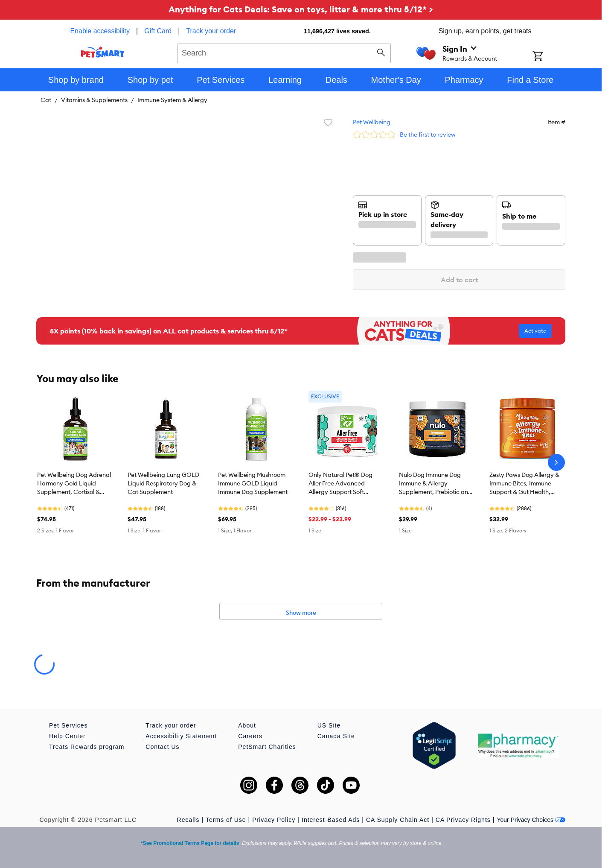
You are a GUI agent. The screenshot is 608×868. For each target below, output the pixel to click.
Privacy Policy (274, 820)
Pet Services (68, 725)
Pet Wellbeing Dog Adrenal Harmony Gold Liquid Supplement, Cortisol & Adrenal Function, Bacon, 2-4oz (75, 484)
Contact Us (162, 747)
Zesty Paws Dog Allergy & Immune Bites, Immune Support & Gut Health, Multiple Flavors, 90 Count (525, 484)
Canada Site (336, 736)
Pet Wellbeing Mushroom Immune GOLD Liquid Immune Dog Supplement (253, 483)
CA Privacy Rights (463, 820)
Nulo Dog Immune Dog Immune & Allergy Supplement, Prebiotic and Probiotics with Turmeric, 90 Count (436, 484)
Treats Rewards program (87, 747)
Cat (46, 100)
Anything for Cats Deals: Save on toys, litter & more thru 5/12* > (301, 9)
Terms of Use (226, 820)
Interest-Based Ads (331, 820)
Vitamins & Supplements (94, 100)
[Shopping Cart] (549, 57)
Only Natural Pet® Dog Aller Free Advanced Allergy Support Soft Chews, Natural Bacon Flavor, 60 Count (340, 484)
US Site (329, 725)
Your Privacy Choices (531, 820)
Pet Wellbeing (372, 122)
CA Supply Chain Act (398, 820)
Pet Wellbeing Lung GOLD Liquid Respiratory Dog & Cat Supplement (163, 483)
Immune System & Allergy (172, 100)
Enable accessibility (100, 31)
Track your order (211, 31)
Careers (250, 736)
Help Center (67, 736)
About (247, 725)
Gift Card (158, 31)
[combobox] (284, 52)
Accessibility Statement (181, 736)
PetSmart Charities (267, 747)
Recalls (188, 820)
